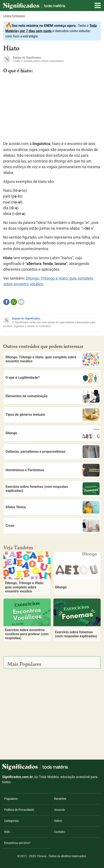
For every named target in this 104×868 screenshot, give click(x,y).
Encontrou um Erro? (17, 843)
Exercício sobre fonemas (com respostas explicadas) (53, 489)
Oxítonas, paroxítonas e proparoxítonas (53, 452)
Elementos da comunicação (53, 396)
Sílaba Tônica (53, 507)
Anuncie (59, 810)
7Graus (41, 856)
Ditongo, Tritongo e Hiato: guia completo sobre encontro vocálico (53, 359)
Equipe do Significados (26, 319)
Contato (60, 832)
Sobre (58, 821)
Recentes (60, 799)
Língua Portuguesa (14, 16)
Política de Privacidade (19, 810)
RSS (7, 832)
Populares (11, 799)
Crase (53, 526)
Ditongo (53, 433)
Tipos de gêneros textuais (53, 415)
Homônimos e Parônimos (53, 470)
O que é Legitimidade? (53, 378)
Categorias (11, 821)
